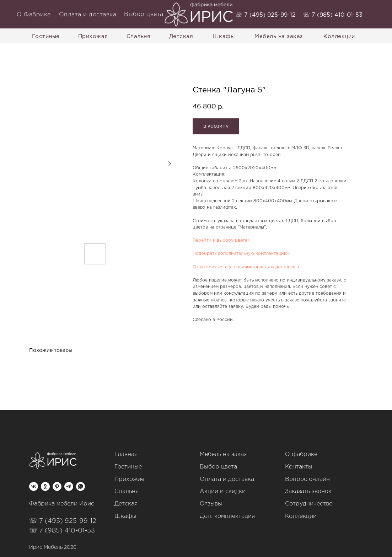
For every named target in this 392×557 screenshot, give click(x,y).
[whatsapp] (80, 486)
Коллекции (301, 516)
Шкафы (125, 516)
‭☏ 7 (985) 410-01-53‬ (333, 15)
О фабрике (301, 454)
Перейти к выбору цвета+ (221, 240)
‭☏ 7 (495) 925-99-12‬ (265, 15)
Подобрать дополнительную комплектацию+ (241, 254)
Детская (126, 504)
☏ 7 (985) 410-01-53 (62, 531)
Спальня (127, 491)
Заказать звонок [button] (308, 491)
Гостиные (128, 467)
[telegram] (69, 486)
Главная (126, 454)
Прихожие (129, 479)
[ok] (45, 486)
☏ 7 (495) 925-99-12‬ (63, 521)
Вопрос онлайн (307, 479)
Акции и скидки (223, 491)
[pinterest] (57, 486)
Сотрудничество (309, 504)
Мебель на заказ (223, 454)
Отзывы (211, 504)
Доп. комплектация (227, 516)
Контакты (299, 467)
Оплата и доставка (227, 479)
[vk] (34, 486)
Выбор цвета (218, 467)
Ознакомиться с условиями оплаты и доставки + (246, 267)
